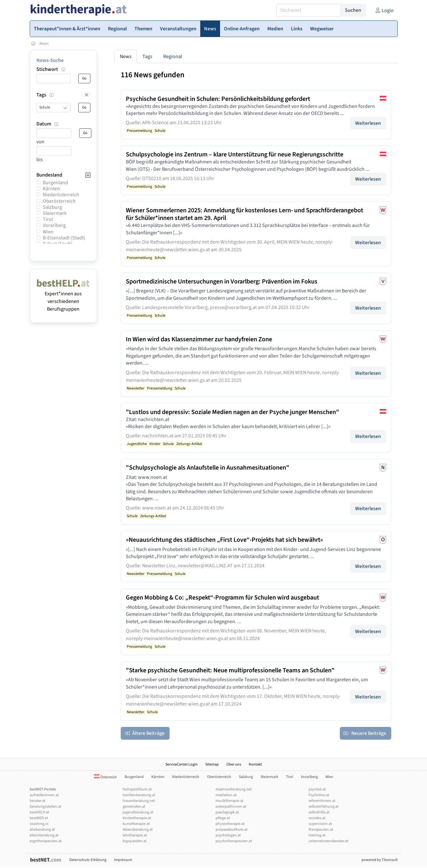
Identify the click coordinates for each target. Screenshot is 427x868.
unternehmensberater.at (328, 841)
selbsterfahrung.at (324, 807)
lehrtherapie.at (135, 835)
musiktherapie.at (229, 801)
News (44, 44)
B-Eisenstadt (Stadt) (64, 238)
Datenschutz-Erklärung (88, 860)
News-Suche (50, 60)
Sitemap (212, 764)
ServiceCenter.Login (182, 764)
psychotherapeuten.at (234, 841)
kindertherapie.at (137, 818)
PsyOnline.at (319, 795)
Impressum (123, 860)
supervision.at (320, 824)
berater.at (38, 801)
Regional (173, 57)
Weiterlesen (368, 123)
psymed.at (317, 789)
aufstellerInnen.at (44, 795)
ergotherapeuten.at (46, 841)
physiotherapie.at (230, 824)
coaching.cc (39, 824)
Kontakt (255, 764)
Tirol (48, 219)
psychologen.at (228, 835)
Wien (48, 232)
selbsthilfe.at (319, 812)
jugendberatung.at (138, 812)
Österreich (105, 777)
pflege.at (223, 818)
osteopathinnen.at (231, 807)
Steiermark (55, 213)
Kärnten (51, 189)
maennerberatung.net (234, 789)
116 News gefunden (152, 75)
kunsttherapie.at (136, 824)
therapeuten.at (321, 830)
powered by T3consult (380, 860)
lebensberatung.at (138, 830)
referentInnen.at (322, 801)
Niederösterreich (61, 195)
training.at (317, 835)
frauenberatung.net (139, 801)
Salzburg (52, 207)
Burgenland (55, 183)
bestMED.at (39, 818)
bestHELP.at (39, 812)
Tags (147, 57)
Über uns (234, 764)
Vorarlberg (54, 225)
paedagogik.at (227, 812)
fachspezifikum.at (137, 789)
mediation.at (226, 795)
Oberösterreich (59, 201)
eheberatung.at (42, 830)
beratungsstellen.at (46, 807)
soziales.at (317, 818)
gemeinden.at (134, 807)
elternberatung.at (44, 835)
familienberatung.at (139, 795)
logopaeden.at (135, 841)
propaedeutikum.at (232, 830)
